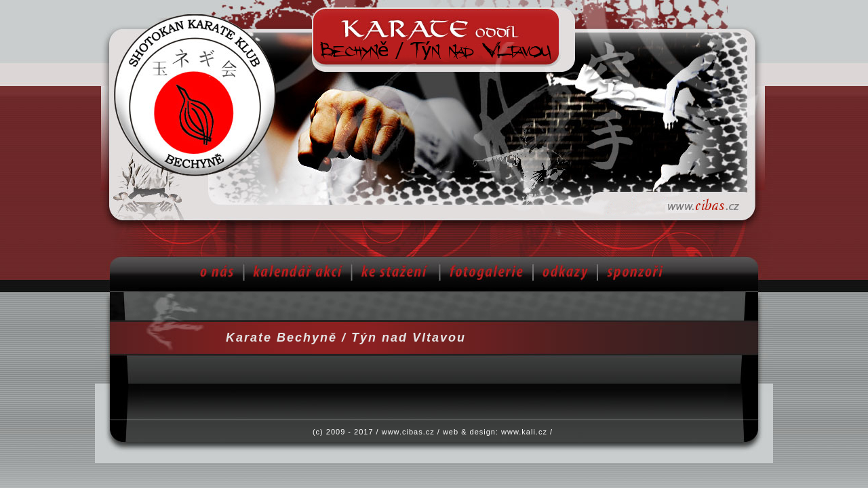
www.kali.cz (524, 432)
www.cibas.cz (408, 432)
